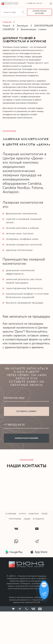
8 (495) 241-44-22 (34, 3)
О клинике (11, 514)
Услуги (6, 26)
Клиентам (34, 514)
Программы (15, 519)
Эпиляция (22, 26)
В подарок (39, 519)
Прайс (44, 514)
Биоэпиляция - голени (34, 29)
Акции (27, 519)
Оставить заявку (27, 411)
